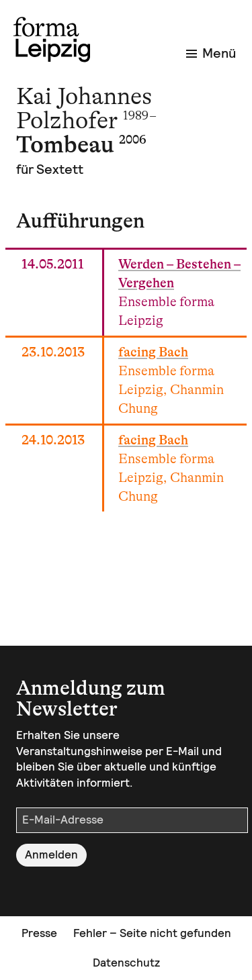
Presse (39, 933)
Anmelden (51, 854)
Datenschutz (126, 963)
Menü (211, 53)
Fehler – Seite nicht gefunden (152, 933)
